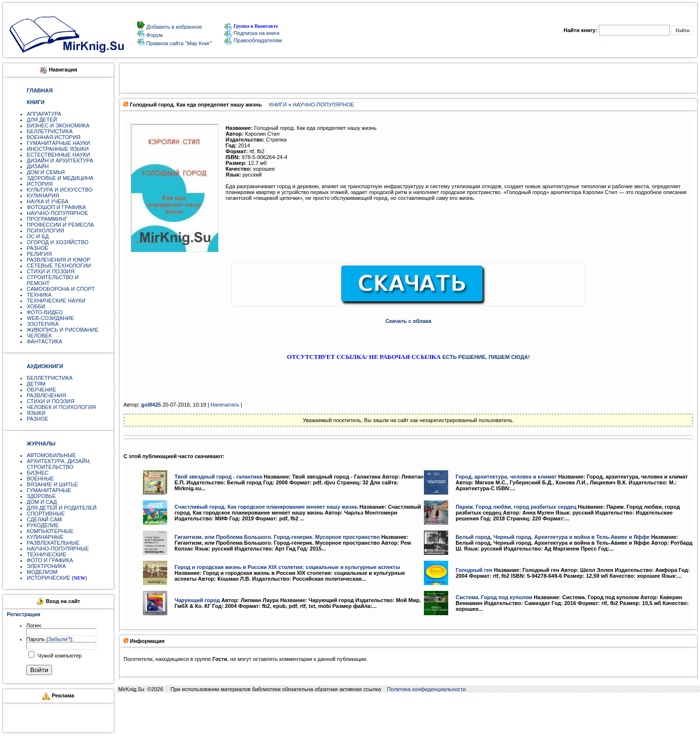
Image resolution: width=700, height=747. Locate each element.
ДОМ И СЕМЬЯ (46, 172)
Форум (154, 35)
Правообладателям (253, 40)
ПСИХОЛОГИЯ (45, 231)
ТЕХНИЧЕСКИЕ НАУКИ (56, 301)
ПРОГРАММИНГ (47, 219)
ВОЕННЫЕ (40, 479)
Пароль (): (50, 639)
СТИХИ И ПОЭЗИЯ (51, 271)
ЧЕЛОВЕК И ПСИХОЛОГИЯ (61, 407)
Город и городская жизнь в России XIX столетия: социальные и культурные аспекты (287, 567)
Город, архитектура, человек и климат (506, 477)
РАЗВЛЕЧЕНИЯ (46, 395)
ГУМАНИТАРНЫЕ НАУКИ (59, 143)
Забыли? (59, 639)
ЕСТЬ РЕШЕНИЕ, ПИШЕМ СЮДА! (486, 357)
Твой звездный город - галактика (218, 477)
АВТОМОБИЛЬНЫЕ (51, 455)
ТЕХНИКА (39, 295)
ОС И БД (38, 236)
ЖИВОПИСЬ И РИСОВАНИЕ (63, 330)
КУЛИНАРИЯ (43, 196)
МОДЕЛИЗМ (42, 572)
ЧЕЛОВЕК (39, 336)
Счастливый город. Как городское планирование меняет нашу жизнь (266, 507)
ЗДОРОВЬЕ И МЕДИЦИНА (60, 178)
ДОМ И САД (42, 502)
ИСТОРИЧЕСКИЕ (49, 578)
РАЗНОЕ (37, 248)
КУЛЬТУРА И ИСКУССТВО (60, 190)
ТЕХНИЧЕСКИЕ (47, 554)
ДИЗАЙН (38, 166)
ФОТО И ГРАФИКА (50, 560)
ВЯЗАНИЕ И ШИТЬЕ (52, 484)
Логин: (34, 625)
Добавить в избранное (174, 27)
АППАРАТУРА (44, 114)
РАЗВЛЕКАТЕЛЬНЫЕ (53, 543)
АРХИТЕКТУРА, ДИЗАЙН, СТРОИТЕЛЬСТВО (59, 464)
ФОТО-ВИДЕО (45, 312)
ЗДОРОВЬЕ (41, 496)
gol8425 (151, 405)
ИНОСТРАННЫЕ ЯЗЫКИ (58, 149)
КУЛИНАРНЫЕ (45, 537)
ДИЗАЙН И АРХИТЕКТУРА (60, 160)
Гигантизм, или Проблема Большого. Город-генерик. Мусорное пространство (277, 537)
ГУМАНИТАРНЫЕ (49, 490)
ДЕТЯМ (36, 384)
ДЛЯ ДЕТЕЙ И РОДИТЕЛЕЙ (62, 508)
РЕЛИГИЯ (39, 254)
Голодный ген (474, 570)
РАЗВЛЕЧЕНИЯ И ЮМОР (59, 260)
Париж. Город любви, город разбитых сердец (516, 507)
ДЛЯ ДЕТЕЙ (42, 120)
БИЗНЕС (38, 473)
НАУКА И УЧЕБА (48, 201)
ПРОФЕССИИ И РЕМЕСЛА (60, 225)
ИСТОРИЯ (40, 184)
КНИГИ (278, 105)
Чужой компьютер (59, 656)
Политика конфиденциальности (426, 689)
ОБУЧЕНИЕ (41, 390)
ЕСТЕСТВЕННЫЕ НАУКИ (58, 155)
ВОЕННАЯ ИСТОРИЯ (54, 137)
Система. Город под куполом (494, 597)
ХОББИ (36, 306)
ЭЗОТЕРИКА (43, 324)
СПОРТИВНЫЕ (46, 514)
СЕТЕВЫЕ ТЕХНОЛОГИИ (59, 266)
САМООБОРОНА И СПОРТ (61, 289)
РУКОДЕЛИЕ (43, 525)
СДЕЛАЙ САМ (44, 519)
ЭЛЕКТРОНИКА (46, 566)
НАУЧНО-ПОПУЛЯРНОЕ (58, 213)
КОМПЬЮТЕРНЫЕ (50, 531)
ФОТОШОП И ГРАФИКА (56, 207)
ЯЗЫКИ (36, 413)
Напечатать (225, 405)
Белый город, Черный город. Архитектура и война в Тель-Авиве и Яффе (552, 537)
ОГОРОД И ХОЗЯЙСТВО (58, 242)
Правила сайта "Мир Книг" (178, 43)
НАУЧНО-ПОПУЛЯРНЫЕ (58, 549)
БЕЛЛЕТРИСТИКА (50, 131)
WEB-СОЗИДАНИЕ (51, 318)
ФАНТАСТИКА (44, 341)
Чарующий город (197, 600)
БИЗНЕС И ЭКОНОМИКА (58, 125)
